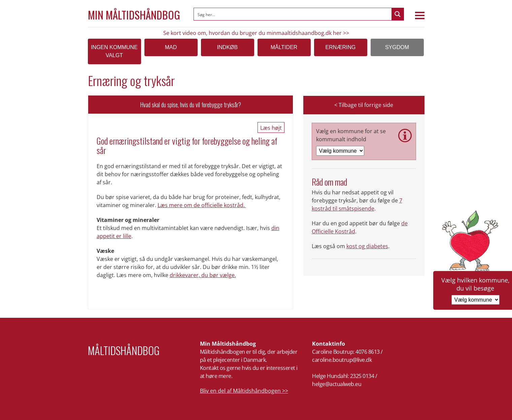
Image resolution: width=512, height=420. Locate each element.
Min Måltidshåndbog (134, 15)
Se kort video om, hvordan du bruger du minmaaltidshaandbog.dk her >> (256, 33)
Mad (171, 47)
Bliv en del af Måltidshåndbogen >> (244, 391)
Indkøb (227, 47)
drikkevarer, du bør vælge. (203, 275)
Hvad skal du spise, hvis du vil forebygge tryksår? (191, 105)
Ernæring (341, 47)
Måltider (284, 47)
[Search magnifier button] (398, 14)
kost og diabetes (367, 246)
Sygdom (397, 47)
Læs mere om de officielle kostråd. (202, 205)
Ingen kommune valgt (114, 51)
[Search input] (293, 14)
